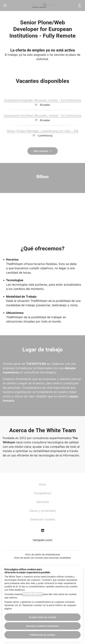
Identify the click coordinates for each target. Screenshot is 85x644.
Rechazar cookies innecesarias (43, 626)
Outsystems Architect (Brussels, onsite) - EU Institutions (42, 116)
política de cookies (33, 594)
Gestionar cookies (43, 519)
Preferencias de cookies (42, 635)
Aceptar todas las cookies (42, 617)
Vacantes (43, 502)
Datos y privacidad (43, 511)
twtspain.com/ (43, 540)
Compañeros (42, 493)
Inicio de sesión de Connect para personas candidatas (42, 558)
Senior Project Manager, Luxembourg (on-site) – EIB (43, 131)
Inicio (42, 484)
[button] (79, 6)
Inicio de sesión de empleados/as (43, 554)
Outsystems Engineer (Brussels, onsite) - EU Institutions (42, 100)
